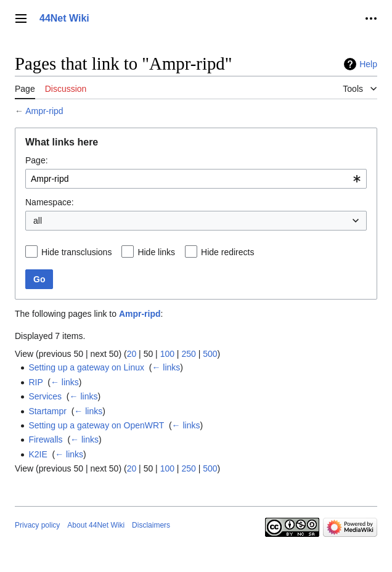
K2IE (38, 454)
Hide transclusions (76, 252)
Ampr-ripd (44, 111)
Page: (37, 160)
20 (132, 354)
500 (210, 354)
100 (167, 354)
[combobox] (196, 179)
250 (188, 354)
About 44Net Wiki (96, 525)
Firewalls (45, 439)
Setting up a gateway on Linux (86, 367)
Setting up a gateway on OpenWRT (96, 425)
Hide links (156, 252)
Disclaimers (151, 525)
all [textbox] (38, 221)
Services (45, 396)
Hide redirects (227, 252)
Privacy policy (37, 525)
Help (368, 64)
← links (166, 367)
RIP (35, 382)
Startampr (47, 411)
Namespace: (50, 202)
